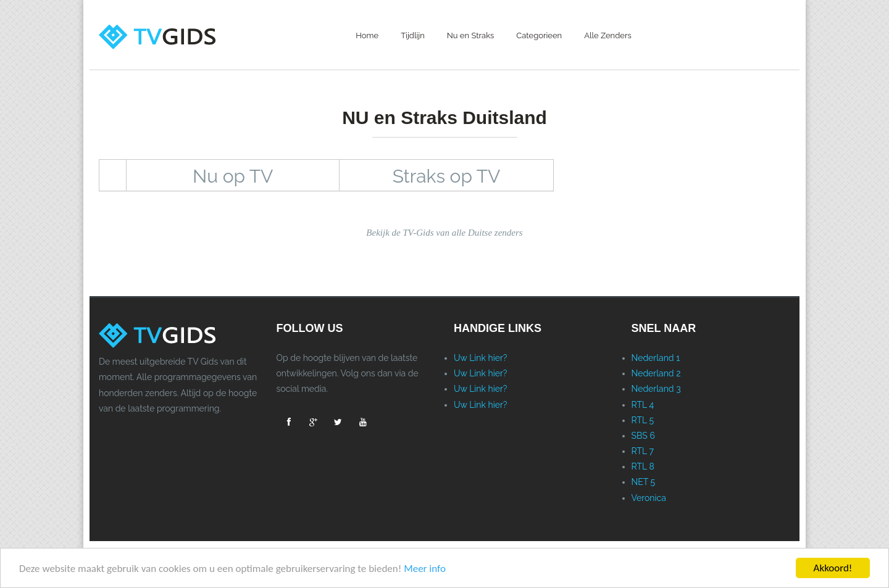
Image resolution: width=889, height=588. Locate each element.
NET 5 (644, 482)
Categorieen (539, 35)
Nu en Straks (471, 35)
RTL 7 (643, 451)
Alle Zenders (608, 35)
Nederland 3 (656, 389)
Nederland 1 (656, 358)
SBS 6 (643, 436)
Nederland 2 (656, 373)
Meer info (425, 569)
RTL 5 (643, 420)
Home (367, 35)
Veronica (649, 498)
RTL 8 (643, 466)
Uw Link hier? (481, 358)
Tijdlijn (413, 35)
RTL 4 (643, 405)
